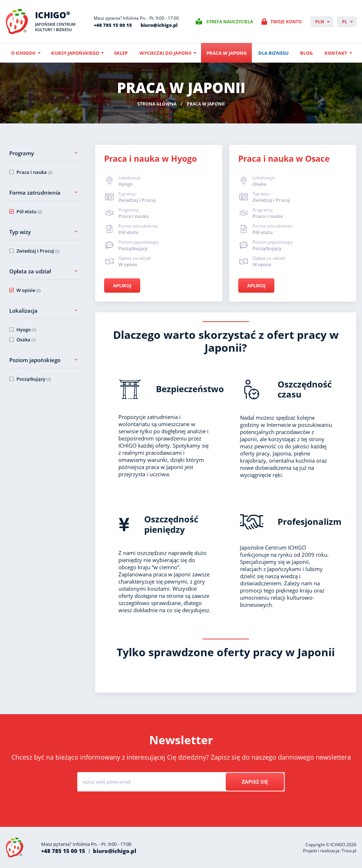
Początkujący (34, 379)
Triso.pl (349, 851)
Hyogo (26, 330)
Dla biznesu (273, 53)
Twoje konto (286, 22)
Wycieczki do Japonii (165, 53)
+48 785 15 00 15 (113, 25)
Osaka (26, 340)
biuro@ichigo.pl (159, 25)
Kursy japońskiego (75, 53)
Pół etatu (29, 211)
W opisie (28, 290)
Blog (306, 53)
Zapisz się (255, 782)
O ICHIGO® (23, 53)
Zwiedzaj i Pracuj (38, 251)
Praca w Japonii (226, 53)
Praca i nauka (34, 172)
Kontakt (336, 53)
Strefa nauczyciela (230, 22)
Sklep (121, 53)
